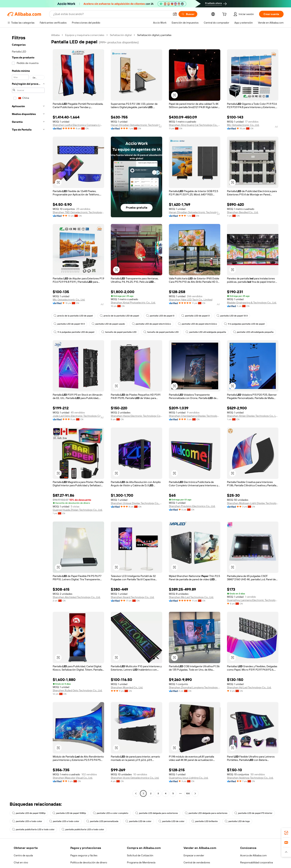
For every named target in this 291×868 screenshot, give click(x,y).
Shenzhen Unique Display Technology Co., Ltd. (136, 503)
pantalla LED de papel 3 (156, 316)
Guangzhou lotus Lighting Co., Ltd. (189, 778)
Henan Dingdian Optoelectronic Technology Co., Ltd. (136, 125)
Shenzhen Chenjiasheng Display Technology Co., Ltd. (195, 416)
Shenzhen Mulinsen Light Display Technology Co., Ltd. (253, 503)
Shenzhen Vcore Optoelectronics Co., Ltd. (135, 778)
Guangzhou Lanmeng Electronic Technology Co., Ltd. (253, 600)
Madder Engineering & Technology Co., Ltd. (252, 303)
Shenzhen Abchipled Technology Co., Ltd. (76, 597)
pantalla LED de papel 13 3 (226, 316)
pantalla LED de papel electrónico (148, 324)
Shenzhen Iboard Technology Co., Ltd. (132, 597)
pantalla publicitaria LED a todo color (32, 829)
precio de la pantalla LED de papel (72, 316)
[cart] (234, 15)
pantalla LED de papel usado (107, 324)
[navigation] (28, 415)
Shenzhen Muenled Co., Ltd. (127, 687)
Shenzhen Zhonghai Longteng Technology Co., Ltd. (195, 687)
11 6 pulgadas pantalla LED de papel (238, 324)
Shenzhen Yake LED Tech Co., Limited (191, 300)
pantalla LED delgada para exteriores (151, 813)
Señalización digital (122, 35)
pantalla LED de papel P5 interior (244, 813)
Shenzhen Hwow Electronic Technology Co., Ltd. (136, 416)
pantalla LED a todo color (26, 821)
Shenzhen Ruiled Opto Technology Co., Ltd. (77, 690)
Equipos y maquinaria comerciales (85, 35)
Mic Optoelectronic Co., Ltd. (243, 125)
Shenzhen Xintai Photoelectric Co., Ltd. (133, 303)
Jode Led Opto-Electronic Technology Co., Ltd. (78, 416)
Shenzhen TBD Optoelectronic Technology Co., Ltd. (78, 212)
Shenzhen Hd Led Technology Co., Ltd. (249, 687)
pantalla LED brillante (197, 821)
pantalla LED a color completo (107, 813)
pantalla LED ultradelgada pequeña (201, 332)
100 (188, 793)
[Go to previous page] (136, 793)
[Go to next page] (195, 793)
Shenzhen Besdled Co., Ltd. (243, 212)
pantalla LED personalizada (99, 821)
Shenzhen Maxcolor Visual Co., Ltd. (73, 778)
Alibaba (56, 35)
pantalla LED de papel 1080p (28, 813)
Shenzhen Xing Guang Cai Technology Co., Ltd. (195, 125)
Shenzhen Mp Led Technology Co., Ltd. (191, 597)
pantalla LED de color (134, 821)
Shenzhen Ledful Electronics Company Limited (78, 125)
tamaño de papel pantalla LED (117, 332)
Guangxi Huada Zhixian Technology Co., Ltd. (78, 510)
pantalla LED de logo (229, 821)
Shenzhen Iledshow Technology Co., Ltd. (250, 778)
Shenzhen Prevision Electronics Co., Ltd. (192, 506)
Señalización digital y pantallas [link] (156, 35)
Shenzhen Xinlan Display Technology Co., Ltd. (253, 416)
